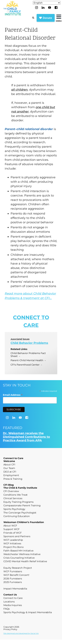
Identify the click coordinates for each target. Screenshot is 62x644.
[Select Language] (47, 3)
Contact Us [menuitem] (10, 595)
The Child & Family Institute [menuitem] (20, 488)
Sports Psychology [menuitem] (14, 509)
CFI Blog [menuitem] (9, 485)
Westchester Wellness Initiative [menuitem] (22, 554)
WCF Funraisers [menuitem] (13, 571)
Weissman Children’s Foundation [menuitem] (24, 522)
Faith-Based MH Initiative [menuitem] (18, 551)
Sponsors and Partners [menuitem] (17, 536)
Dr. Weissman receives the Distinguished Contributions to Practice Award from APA (26, 437)
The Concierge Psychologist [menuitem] (20, 513)
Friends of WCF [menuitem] (13, 533)
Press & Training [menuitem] (13, 479)
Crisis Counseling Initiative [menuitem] (19, 558)
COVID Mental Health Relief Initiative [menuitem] (25, 561)
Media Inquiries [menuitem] (13, 605)
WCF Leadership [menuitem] (13, 540)
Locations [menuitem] (9, 602)
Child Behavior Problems (29, 343)
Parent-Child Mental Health (27, 360)
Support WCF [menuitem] (11, 529)
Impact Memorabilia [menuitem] (15, 589)
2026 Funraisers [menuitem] (13, 579)
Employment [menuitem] (11, 475)
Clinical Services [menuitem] (13, 498)
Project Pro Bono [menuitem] (14, 547)
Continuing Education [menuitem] (17, 516)
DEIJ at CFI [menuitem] (10, 472)
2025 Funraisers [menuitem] (13, 582)
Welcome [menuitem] (9, 461)
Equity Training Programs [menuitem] (18, 502)
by (21, 633)
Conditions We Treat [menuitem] (15, 495)
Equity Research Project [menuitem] (18, 568)
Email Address (13, 395)
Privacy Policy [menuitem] (10, 629)
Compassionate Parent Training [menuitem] (22, 505)
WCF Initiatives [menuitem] (12, 543)
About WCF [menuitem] (10, 526)
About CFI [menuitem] (9, 465)
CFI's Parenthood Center (25, 365)
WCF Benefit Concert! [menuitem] (16, 575)
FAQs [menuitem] (7, 609)
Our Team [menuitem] (9, 468)
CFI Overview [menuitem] (11, 491)
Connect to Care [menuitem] (13, 458)
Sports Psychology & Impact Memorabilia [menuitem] (28, 612)
